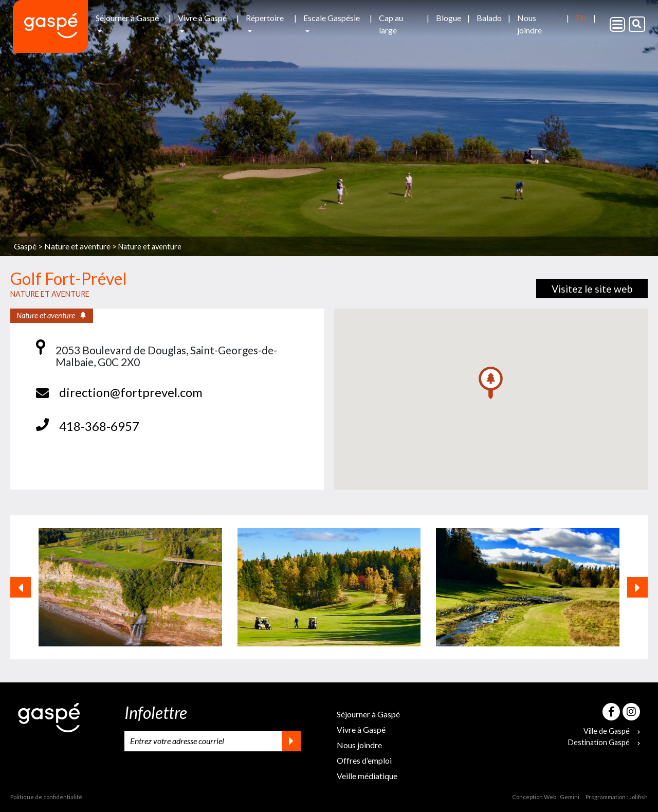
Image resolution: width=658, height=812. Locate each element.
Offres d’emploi (364, 760)
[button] (491, 383)
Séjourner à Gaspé (127, 18)
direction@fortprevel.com (131, 392)
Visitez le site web (592, 289)
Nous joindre (529, 24)
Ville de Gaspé (612, 731)
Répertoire (265, 18)
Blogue (449, 18)
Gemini (570, 797)
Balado (489, 18)
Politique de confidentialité (46, 797)
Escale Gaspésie (332, 18)
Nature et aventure (150, 247)
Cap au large (391, 24)
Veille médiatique (367, 776)
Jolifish (638, 797)
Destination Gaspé (604, 742)
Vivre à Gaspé (202, 18)
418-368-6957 (99, 426)
